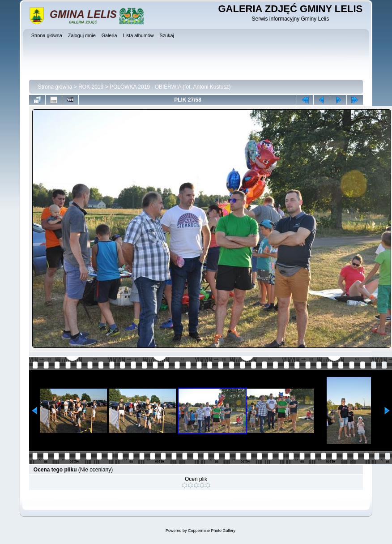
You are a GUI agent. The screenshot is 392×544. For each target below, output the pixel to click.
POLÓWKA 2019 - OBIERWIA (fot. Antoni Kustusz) (170, 87)
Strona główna (55, 87)
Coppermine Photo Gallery (212, 531)
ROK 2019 (91, 87)
